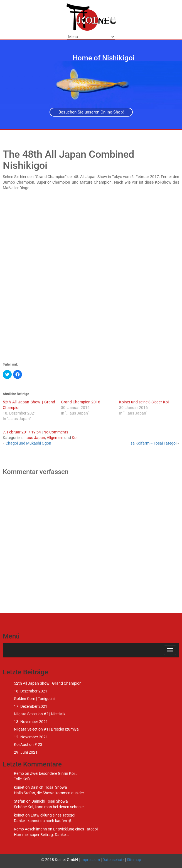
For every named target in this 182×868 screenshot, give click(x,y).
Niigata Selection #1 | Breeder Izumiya (46, 729)
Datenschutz (113, 860)
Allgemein (55, 438)
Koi (75, 438)
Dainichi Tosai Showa (49, 787)
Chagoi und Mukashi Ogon (28, 443)
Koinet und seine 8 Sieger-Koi (144, 402)
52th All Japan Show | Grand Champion (48, 683)
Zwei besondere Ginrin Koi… (54, 773)
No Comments (56, 432)
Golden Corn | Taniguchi (34, 699)
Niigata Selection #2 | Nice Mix (40, 714)
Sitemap (134, 860)
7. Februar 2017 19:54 (22, 432)
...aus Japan (34, 438)
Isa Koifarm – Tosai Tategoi (153, 443)
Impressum (90, 860)
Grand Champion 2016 (81, 402)
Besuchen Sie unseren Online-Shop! (91, 112)
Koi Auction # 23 (28, 744)
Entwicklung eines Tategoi (53, 815)
